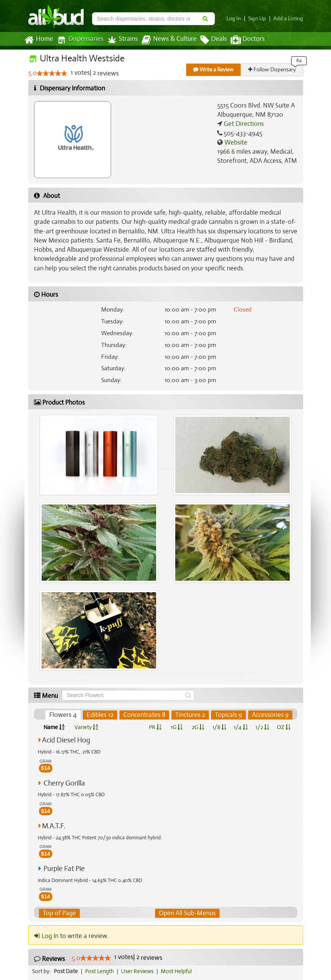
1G (177, 727)
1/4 (241, 727)
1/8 (219, 727)
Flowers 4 (64, 715)
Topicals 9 (229, 715)
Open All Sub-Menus (187, 913)
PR (155, 727)
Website (235, 143)
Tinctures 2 (191, 715)
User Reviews (139, 971)
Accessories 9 (270, 715)
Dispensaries (78, 40)
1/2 (262, 727)
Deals (208, 40)
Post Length (101, 971)
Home (38, 40)
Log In (236, 18)
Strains (120, 40)
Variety (86, 727)
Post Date (66, 971)
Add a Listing (289, 18)
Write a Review (214, 70)
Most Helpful (179, 971)
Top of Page (59, 913)
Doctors (241, 40)
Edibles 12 (101, 715)
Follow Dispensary (272, 70)
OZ (283, 727)
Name (54, 727)
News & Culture (165, 40)
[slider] (52, 74)
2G (198, 727)
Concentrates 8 (145, 715)
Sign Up (259, 18)
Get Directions (243, 124)
